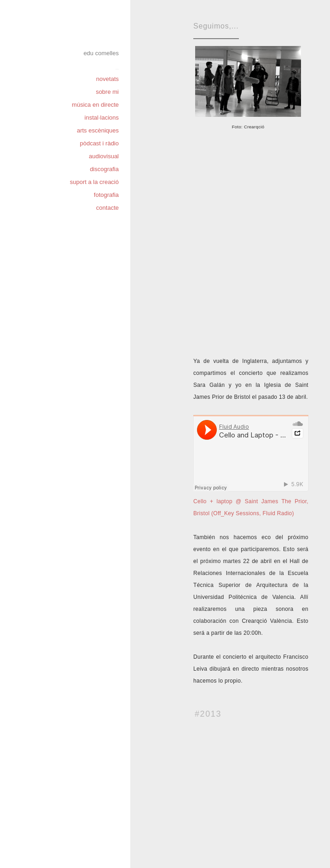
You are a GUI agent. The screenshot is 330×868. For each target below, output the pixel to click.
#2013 (208, 714)
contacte (107, 208)
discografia (104, 169)
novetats (107, 79)
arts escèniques (98, 130)
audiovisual (104, 156)
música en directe (95, 105)
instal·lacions (102, 118)
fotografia (106, 195)
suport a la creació (94, 182)
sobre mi (107, 92)
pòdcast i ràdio (99, 143)
